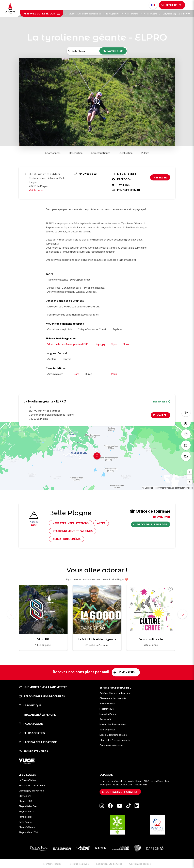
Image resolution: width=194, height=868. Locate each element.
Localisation (126, 153)
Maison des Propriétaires (113, 724)
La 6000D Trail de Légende (97, 639)
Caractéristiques (101, 153)
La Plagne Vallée (27, 780)
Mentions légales (52, 864)
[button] (182, 614)
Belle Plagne (162, 402)
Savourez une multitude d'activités (86, 14)
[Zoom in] (190, 472)
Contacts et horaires (122, 792)
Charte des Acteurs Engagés (115, 740)
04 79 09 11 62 (85, 174)
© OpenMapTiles (150, 488)
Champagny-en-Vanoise (31, 791)
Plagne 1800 (25, 801)
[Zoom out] (190, 477)
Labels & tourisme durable (113, 735)
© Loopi (190, 488)
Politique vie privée (79, 864)
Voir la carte (36, 190)
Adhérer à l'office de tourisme (115, 693)
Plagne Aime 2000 (28, 832)
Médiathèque (107, 709)
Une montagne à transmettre (43, 687)
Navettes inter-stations (71, 523)
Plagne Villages (27, 827)
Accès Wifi (105, 719)
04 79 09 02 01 (162, 517)
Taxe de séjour (107, 703)
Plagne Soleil (25, 817)
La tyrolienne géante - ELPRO (176, 14)
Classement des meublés (113, 698)
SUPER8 (43, 639)
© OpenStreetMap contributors (172, 488)
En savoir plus (113, 51)
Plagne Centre (26, 811)
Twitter (121, 185)
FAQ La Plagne (31, 724)
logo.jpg (101, 344)
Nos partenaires (33, 751)
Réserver (160, 177)
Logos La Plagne (108, 714)
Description (76, 153)
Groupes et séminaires (111, 745)
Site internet (124, 174)
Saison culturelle (151, 639)
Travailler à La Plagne (37, 715)
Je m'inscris (127, 672)
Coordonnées (53, 153)
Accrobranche (133, 14)
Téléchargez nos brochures (42, 696)
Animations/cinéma (67, 539)
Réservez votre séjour (42, 13)
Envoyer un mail (126, 190)
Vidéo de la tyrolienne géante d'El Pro (69, 344)
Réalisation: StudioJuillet (109, 864)
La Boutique (30, 705)
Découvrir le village (152, 524)
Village (145, 153)
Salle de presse (107, 730)
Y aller (162, 415)
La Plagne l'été (115, 14)
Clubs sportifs (32, 733)
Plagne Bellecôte (28, 806)
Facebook (122, 179)
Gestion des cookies (140, 864)
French (153, 5)
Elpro (114, 344)
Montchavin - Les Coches (32, 785)
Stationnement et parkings (73, 531)
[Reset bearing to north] (190, 482)
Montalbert (25, 796)
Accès (101, 523)
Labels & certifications (38, 742)
